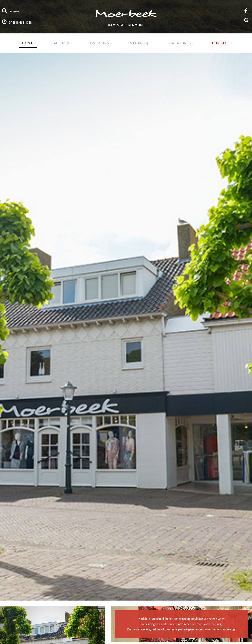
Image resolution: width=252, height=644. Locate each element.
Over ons (100, 43)
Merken (62, 43)
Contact (221, 43)
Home (28, 43)
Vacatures (180, 43)
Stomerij (139, 43)
